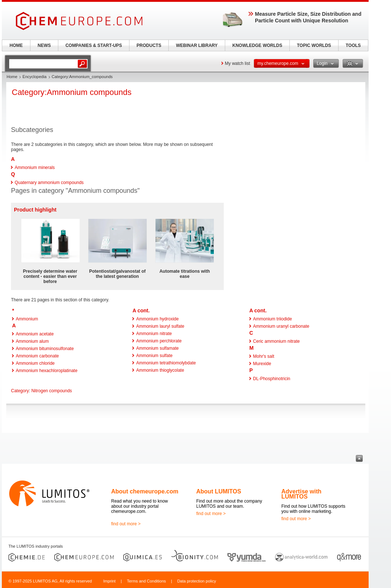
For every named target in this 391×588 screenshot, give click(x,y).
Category (20, 391)
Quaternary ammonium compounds (49, 183)
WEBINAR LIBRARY (197, 45)
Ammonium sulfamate (157, 348)
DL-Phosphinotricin (272, 379)
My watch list (237, 63)
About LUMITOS (219, 491)
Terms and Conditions (146, 581)
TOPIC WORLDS (314, 45)
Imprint (109, 581)
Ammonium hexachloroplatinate (47, 371)
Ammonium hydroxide (157, 319)
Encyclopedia (34, 77)
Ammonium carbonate (37, 356)
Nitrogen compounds (52, 391)
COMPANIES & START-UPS (94, 45)
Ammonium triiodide (273, 319)
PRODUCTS (149, 45)
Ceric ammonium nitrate (276, 341)
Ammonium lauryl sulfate (160, 326)
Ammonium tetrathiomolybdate (166, 363)
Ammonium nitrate (154, 334)
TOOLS (353, 45)
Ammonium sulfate (154, 356)
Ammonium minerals (35, 168)
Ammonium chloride (35, 363)
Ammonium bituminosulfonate (45, 349)
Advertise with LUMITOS (301, 494)
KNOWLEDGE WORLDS (257, 45)
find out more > (126, 524)
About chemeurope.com (145, 491)
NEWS (44, 45)
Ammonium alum (32, 341)
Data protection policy (197, 581)
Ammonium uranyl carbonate (281, 326)
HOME (16, 45)
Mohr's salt (264, 356)
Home (12, 77)
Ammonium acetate (35, 334)
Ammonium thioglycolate (160, 370)
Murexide (262, 364)
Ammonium (27, 319)
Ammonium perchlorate (159, 341)
